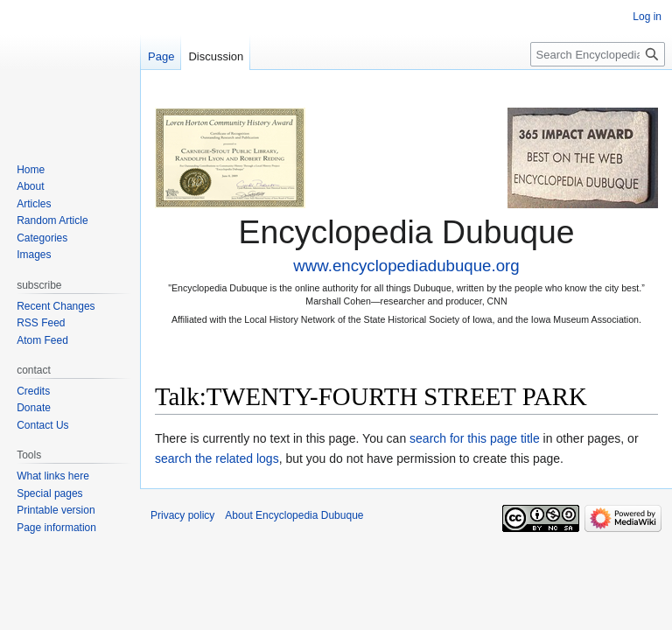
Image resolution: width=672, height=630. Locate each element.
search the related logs (217, 458)
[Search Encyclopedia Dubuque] (598, 54)
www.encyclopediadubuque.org (406, 266)
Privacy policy (182, 515)
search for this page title (475, 438)
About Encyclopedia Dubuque (294, 515)
